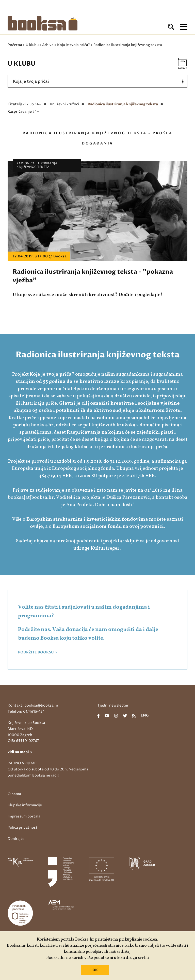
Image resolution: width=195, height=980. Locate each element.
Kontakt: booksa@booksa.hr (33, 705)
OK (95, 970)
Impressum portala (24, 816)
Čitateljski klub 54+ (24, 104)
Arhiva (48, 45)
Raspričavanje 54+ (23, 112)
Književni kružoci (64, 104)
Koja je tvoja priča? (74, 45)
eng (145, 716)
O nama (14, 794)
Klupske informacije (25, 805)
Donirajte (16, 839)
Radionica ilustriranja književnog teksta (123, 104)
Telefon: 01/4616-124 (26, 712)
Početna (15, 45)
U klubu (32, 45)
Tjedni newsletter (113, 705)
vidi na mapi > (20, 752)
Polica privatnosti (23, 828)
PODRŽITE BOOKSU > (38, 652)
